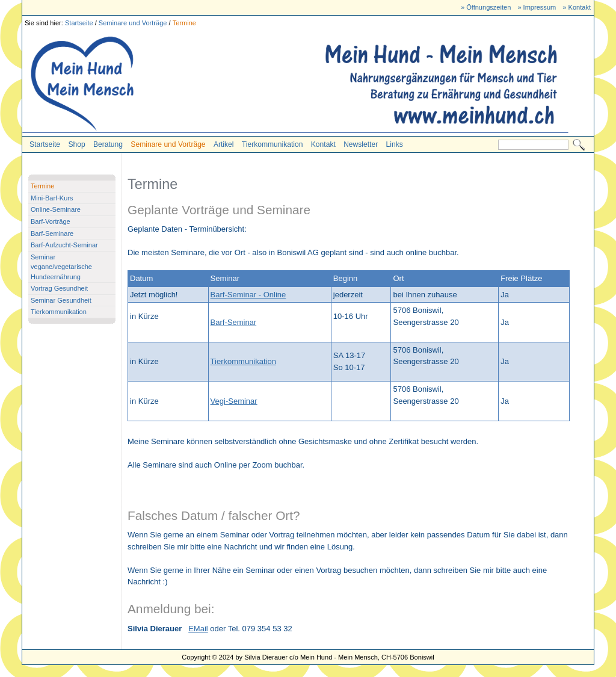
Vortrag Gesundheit (59, 288)
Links (395, 144)
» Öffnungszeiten (486, 7)
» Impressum (537, 7)
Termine (184, 23)
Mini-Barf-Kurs (52, 198)
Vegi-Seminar (234, 401)
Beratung (108, 144)
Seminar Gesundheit (61, 300)
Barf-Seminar (234, 322)
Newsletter (361, 144)
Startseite (79, 23)
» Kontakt (577, 7)
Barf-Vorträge (51, 221)
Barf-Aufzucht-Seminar (64, 245)
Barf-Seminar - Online (248, 295)
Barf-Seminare (52, 233)
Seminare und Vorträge (133, 23)
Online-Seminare (56, 209)
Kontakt (323, 144)
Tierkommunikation (273, 144)
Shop (76, 144)
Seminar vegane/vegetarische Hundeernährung (61, 267)
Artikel (224, 144)
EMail (198, 629)
